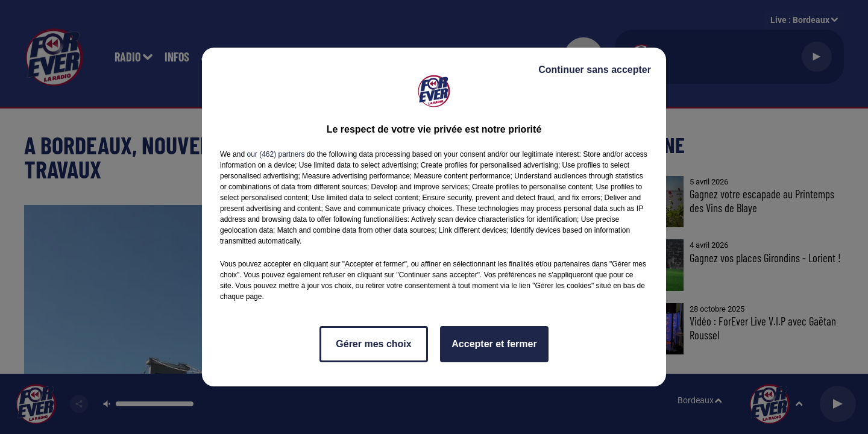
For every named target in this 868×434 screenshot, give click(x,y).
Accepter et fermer (494, 344)
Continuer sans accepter (595, 70)
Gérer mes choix (373, 344)
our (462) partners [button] (275, 154)
